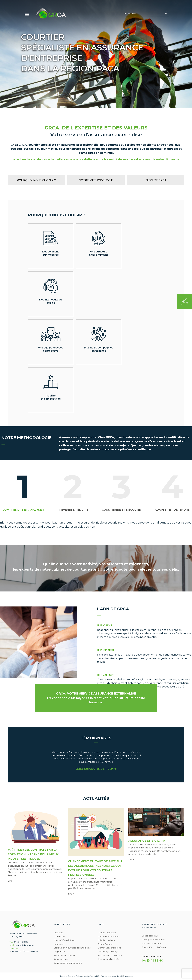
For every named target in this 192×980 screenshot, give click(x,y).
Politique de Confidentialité (87, 976)
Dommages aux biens (109, 948)
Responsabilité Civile (109, 959)
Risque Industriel (107, 933)
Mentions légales (66, 976)
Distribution (60, 936)
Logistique (59, 952)
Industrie (58, 933)
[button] (27, 13)
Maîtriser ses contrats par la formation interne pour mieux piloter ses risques (33, 854)
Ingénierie (59, 944)
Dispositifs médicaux (65, 940)
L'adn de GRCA (156, 180)
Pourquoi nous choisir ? (36, 180)
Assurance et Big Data (147, 841)
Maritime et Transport (65, 955)
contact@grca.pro (24, 945)
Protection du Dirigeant (154, 947)
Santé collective (150, 936)
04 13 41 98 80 (21, 942)
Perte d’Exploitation (108, 936)
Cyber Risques (105, 944)
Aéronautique (61, 959)
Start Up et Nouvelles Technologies (72, 948)
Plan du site (106, 976)
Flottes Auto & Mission (110, 955)
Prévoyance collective (153, 940)
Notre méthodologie (96, 180)
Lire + (11, 881)
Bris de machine (106, 940)
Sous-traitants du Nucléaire (68, 963)
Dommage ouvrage (108, 952)
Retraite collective (151, 943)
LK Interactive (127, 976)
